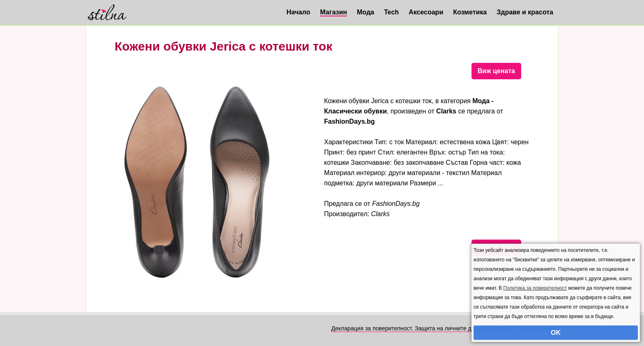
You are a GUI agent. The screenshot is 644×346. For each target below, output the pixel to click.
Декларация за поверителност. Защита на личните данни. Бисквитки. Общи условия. (445, 328)
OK (556, 333)
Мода (366, 12)
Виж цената (496, 71)
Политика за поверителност (535, 288)
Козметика (470, 12)
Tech (391, 12)
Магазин (333, 12)
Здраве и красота (525, 12)
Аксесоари (426, 12)
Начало (298, 12)
